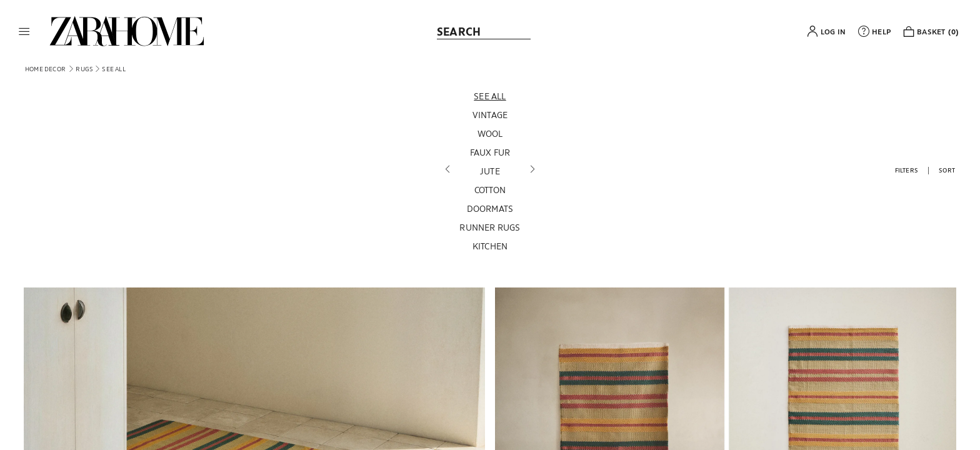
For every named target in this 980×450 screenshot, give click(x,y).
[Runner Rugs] (490, 227)
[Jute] (490, 171)
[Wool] (490, 134)
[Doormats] (490, 209)
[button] (24, 31)
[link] (127, 31)
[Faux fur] (490, 152)
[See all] (490, 96)
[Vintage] (490, 115)
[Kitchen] (490, 246)
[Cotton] (490, 190)
